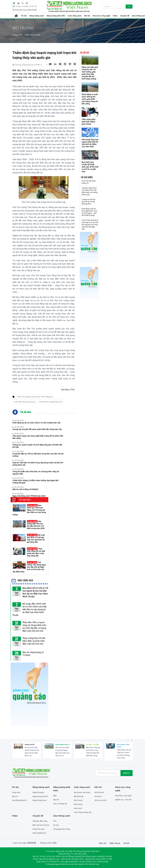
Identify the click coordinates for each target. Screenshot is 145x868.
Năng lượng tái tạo (40, 800)
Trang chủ (17, 35)
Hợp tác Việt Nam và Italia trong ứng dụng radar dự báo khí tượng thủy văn (38, 464)
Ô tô (55, 821)
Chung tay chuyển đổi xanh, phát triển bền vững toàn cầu (37, 429)
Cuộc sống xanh (75, 16)
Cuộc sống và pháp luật (83, 812)
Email (126, 843)
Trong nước (30, 745)
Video (115, 16)
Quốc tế (15, 796)
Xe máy (56, 825)
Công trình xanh (39, 829)
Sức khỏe (98, 796)
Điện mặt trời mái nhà (41, 825)
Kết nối (87, 16)
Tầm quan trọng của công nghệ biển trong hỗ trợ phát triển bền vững (38, 437)
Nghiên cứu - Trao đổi (123, 800)
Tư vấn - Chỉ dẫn (93, 745)
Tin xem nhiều (87, 177)
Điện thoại (115, 843)
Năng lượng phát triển (56, 16)
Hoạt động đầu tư (63, 745)
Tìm (129, 7)
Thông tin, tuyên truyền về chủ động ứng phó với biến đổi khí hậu (37, 446)
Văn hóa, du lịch (100, 800)
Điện (55, 796)
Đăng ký (127, 773)
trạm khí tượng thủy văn (25, 402)
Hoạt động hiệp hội (19, 800)
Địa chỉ (103, 843)
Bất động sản (79, 796)
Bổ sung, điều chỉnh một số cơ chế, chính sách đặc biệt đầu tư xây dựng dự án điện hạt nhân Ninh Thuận (30, 609)
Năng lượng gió (38, 792)
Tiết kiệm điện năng (40, 821)
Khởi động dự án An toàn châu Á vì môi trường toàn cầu (37, 423)
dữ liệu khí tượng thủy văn (51, 402)
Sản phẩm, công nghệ (123, 746)
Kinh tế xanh (99, 792)
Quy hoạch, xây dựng (82, 792)
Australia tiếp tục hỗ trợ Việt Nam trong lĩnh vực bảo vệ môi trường (38, 455)
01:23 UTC (33, 6)
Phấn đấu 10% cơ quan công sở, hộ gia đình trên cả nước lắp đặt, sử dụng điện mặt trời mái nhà (34, 627)
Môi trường (78, 804)
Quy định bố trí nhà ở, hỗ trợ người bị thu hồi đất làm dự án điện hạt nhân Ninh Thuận (35, 592)
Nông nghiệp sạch (39, 833)
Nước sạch (78, 808)
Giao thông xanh (62, 816)
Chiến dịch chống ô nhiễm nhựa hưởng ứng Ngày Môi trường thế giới (36, 482)
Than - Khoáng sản (60, 804)
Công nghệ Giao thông (62, 829)
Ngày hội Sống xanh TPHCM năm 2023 (29, 496)
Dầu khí (56, 800)
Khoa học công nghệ (101, 16)
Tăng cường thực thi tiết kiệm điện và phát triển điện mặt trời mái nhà (34, 641)
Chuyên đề (125, 16)
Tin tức (24, 16)
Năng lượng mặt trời (40, 796)
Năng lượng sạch (37, 16)
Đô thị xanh (78, 800)
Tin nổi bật (85, 53)
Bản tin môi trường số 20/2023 (25, 489)
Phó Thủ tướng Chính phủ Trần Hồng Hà (35, 397)
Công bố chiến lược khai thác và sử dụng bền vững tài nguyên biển (36, 473)
